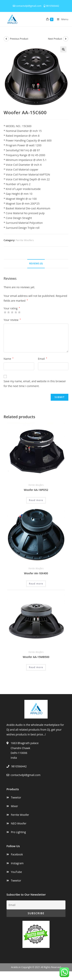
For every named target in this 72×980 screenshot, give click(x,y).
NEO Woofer (19, 823)
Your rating (12, 308)
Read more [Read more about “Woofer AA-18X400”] (36, 584)
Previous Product (19, 39)
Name (9, 359)
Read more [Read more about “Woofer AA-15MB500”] (36, 667)
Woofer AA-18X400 (36, 573)
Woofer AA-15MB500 (36, 657)
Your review (12, 320)
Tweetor (16, 797)
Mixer (14, 806)
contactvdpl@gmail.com (27, 6)
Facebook (17, 854)
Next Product (55, 39)
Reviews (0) (36, 264)
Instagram (17, 863)
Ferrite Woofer (20, 815)
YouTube (17, 872)
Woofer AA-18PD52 (36, 490)
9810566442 (51, 6)
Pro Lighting (18, 832)
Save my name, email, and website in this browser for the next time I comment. (35, 384)
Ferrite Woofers (25, 240)
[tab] (36, 264)
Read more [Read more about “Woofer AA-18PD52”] (36, 500)
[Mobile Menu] (61, 19)
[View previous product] (6, 39)
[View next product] (66, 39)
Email (43, 359)
